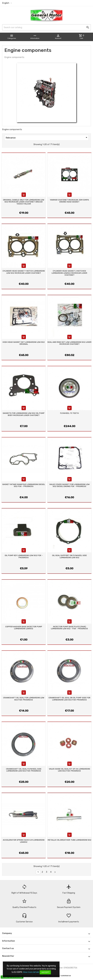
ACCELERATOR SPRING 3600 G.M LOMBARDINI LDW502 (24, 841)
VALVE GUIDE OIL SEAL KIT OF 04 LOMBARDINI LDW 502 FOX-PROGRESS (69, 770)
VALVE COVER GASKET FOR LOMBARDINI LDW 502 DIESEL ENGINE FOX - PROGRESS (69, 485)
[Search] (46, 27)
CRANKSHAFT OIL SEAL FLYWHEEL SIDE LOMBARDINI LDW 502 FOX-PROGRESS (24, 770)
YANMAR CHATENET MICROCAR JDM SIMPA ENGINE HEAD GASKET (69, 201)
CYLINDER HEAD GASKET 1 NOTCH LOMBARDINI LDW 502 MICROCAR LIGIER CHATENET (24, 272)
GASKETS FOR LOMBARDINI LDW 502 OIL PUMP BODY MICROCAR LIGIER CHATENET (24, 414)
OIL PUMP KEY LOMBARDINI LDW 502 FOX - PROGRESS (24, 556)
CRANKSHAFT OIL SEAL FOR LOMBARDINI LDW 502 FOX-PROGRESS (24, 699)
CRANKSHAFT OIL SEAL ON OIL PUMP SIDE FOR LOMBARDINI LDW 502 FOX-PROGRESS (69, 699)
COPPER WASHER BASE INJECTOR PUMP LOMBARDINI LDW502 (24, 628)
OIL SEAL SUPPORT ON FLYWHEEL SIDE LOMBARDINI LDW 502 (69, 556)
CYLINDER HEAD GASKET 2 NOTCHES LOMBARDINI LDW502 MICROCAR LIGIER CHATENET (69, 273)
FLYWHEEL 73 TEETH (69, 413)
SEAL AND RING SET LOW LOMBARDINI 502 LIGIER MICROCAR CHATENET (69, 343)
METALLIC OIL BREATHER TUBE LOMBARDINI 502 (69, 840)
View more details (31, 972)
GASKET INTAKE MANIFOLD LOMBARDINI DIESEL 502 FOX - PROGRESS (24, 485)
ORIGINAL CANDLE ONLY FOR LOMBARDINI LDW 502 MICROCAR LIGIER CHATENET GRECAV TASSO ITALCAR (24, 202)
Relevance (47, 137)
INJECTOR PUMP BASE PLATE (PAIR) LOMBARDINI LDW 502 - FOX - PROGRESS (69, 628)
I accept (45, 972)
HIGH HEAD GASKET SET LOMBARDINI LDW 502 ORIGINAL (24, 343)
